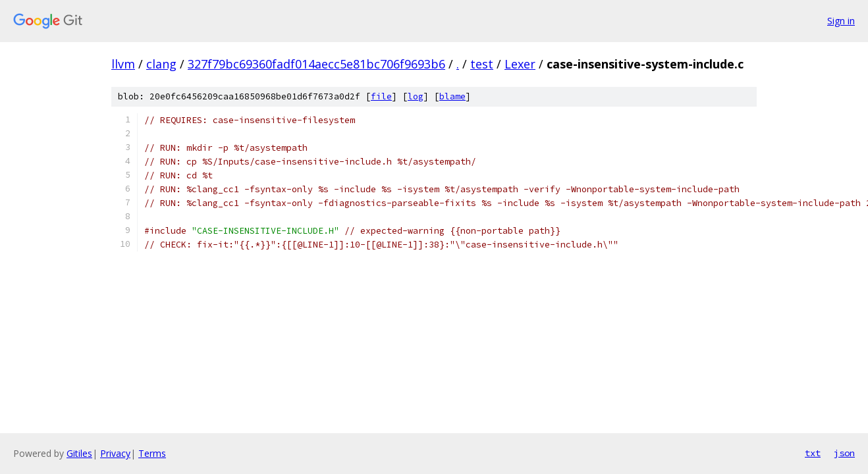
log (416, 96)
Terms (152, 453)
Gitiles (79, 453)
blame (452, 96)
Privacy (115, 453)
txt (813, 453)
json (844, 453)
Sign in (841, 21)
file (381, 96)
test (482, 64)
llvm (123, 64)
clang (161, 64)
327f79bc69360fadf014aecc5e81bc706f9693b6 (316, 64)
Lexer (520, 64)
